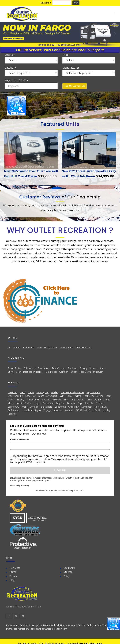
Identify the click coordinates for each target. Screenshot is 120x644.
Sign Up (60, 470)
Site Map (68, 572)
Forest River (101, 407)
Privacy (13, 576)
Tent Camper (59, 368)
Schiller (55, 392)
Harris (31, 392)
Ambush (69, 410)
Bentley (100, 403)
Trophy (20, 400)
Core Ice (34, 407)
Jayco (38, 410)
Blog (12, 580)
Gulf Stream (14, 410)
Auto (39, 348)
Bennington (43, 392)
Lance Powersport (47, 396)
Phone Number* (20, 439)
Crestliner (13, 392)
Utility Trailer (51, 348)
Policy (67, 576)
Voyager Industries (53, 410)
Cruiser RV (74, 407)
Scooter (93, 368)
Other (74, 372)
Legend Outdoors (44, 403)
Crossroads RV (15, 396)
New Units (15, 568)
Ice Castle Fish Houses (72, 392)
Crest (23, 392)
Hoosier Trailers (24, 403)
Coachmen (60, 407)
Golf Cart (64, 372)
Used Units (69, 568)
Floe (90, 400)
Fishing (83, 368)
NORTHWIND (83, 410)
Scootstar (30, 396)
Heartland (28, 410)
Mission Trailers (61, 400)
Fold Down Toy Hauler (91, 372)
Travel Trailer (14, 368)
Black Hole (47, 407)
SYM (62, 396)
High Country (78, 400)
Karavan (46, 400)
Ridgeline (60, 403)
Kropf (24, 407)
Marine (17, 348)
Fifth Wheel (30, 368)
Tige (80, 403)
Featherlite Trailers (93, 396)
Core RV (89, 403)
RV (9, 348)
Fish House (28, 348)
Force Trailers (74, 396)
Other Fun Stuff (83, 348)
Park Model (51, 372)
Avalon (98, 400)
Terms (13, 572)
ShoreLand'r (33, 400)
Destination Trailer (33, 372)
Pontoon (73, 368)
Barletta (71, 403)
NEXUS (96, 410)
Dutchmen (87, 407)
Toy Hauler (44, 368)
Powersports (66, 348)
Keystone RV (93, 392)
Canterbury (13, 407)
